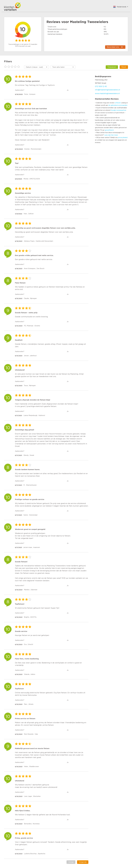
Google (113, 110)
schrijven (118, 103)
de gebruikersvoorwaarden (118, 105)
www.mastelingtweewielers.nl (107, 94)
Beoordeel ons (113, 47)
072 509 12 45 (101, 86)
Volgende (83, 862)
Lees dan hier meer (111, 135)
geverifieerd (109, 130)
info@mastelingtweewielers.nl (108, 90)
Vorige (71, 862)
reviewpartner (121, 110)
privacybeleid (123, 138)
